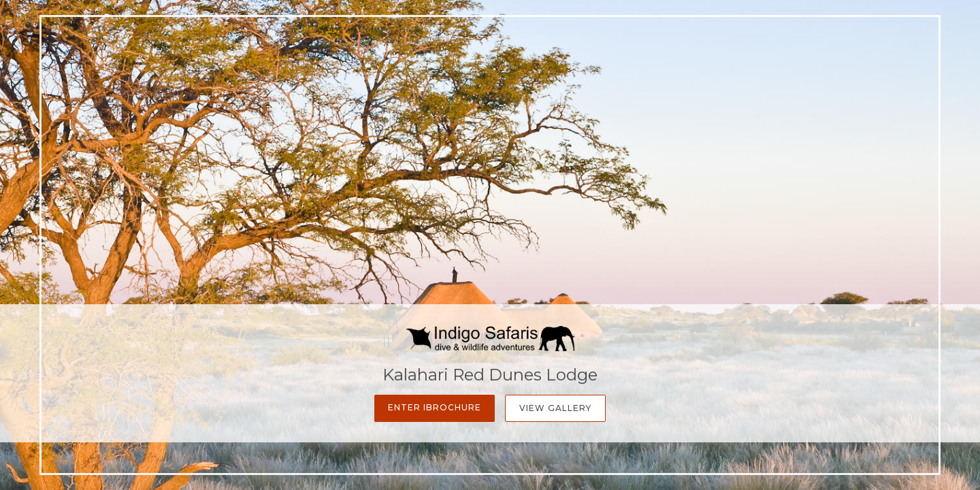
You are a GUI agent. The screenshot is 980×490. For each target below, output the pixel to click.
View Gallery (555, 408)
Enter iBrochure (435, 407)
